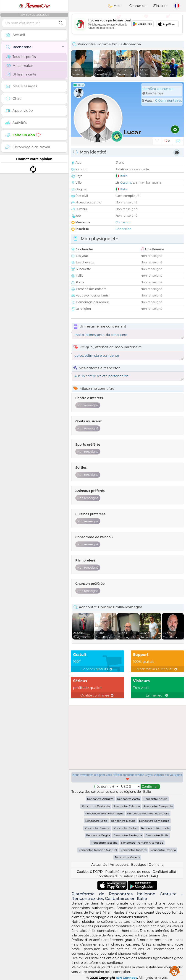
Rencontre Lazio (96, 821)
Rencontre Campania (158, 806)
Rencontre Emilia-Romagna (105, 813)
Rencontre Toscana (104, 843)
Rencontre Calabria (127, 806)
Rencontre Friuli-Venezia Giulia (148, 813)
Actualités (99, 865)
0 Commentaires (169, 101)
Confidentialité (164, 872)
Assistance (175, 971)
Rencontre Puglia (98, 835)
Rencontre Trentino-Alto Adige (142, 843)
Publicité (112, 872)
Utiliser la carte (21, 74)
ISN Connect (127, 978)
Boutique (139, 865)
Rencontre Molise (126, 828)
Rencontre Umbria (163, 850)
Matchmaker (20, 66)
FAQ (155, 876)
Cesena (126, 182)
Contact (142, 876)
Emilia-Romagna (147, 182)
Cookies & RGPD (90, 872)
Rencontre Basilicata (96, 806)
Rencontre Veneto (127, 857)
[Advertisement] (127, 24)
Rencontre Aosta (128, 799)
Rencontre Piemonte (156, 828)
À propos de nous (136, 872)
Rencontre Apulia (156, 799)
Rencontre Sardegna (128, 835)
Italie (124, 176)
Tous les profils (21, 57)
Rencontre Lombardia (154, 821)
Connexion (138, 6)
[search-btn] (61, 23)
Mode (115, 6)
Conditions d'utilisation (115, 876)
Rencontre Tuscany (134, 850)
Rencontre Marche (97, 828)
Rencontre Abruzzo (100, 799)
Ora (34, 6)
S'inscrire (160, 6)
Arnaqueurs (119, 865)
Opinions (156, 865)
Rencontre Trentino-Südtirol (98, 850)
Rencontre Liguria (123, 821)
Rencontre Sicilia (157, 835)
